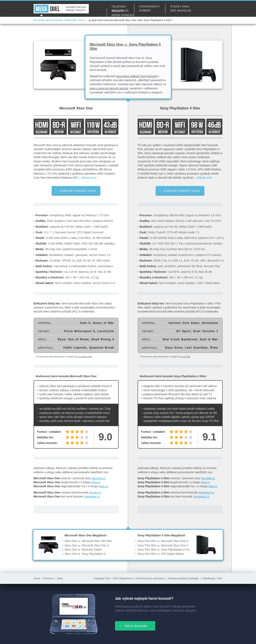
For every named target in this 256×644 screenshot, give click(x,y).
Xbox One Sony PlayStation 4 (85, 554)
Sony (81, 20)
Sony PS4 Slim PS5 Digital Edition (161, 554)
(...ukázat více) (87, 178)
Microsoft (71, 20)
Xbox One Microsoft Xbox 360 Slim (88, 541)
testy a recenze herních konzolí (109, 88)
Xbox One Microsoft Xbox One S (87, 545)
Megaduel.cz (206, 492)
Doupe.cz (95, 492)
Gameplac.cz (92, 496)
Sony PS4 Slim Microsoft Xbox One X (163, 545)
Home (37, 578)
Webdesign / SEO (213, 578)
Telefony (119, 7)
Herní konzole (123, 15)
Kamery (145, 11)
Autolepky (193, 578)
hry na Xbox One (83, 357)
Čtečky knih (180, 7)
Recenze (49, 578)
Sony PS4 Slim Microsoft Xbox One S (163, 541)
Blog (60, 578)
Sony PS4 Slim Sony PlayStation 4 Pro (164, 550)
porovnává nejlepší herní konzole (136, 76)
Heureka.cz (98, 478)
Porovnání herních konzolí (48, 20)
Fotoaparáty (150, 7)
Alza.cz (96, 482)
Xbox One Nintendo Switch (83, 550)
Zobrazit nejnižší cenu (75, 191)
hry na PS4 (184, 357)
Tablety (118, 11)
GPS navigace (181, 11)
